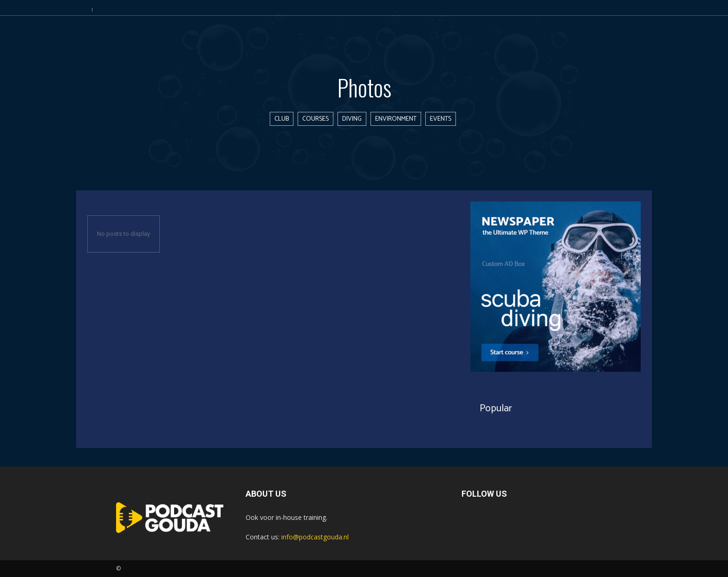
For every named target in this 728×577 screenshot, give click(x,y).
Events (441, 119)
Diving (352, 119)
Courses (315, 119)
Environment (396, 119)
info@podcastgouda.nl (315, 537)
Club (282, 119)
